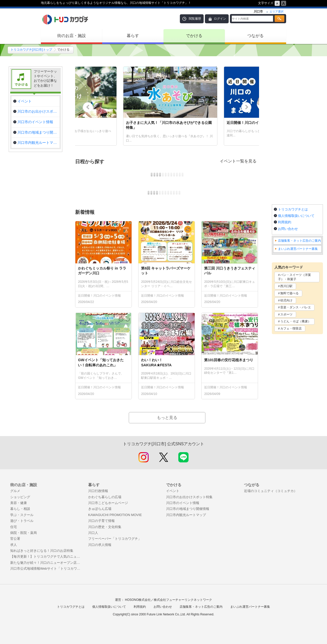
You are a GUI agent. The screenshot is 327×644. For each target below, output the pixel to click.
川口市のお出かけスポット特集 (189, 497)
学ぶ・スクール (22, 515)
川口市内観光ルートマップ (186, 515)
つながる (255, 36)
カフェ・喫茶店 (291, 329)
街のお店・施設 (72, 36)
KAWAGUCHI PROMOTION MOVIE (115, 515)
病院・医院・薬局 (24, 533)
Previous (88, 107)
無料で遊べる (289, 293)
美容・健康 (19, 503)
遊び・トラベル (22, 521)
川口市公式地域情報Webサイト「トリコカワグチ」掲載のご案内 (47, 569)
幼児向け (286, 300)
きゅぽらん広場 (100, 509)
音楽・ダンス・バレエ (296, 307)
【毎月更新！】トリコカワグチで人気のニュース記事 (47, 557)
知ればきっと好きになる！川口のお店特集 (42, 551)
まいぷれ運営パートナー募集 (298, 249)
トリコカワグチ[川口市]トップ (31, 50)
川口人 (93, 533)
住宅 (14, 527)
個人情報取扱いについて (296, 216)
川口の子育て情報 (101, 521)
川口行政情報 (98, 491)
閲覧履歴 (195, 19)
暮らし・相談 (20, 509)
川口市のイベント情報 (183, 503)
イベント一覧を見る (238, 161)
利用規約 (285, 222)
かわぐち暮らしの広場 (105, 497)
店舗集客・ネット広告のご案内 (299, 241)
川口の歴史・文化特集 (105, 527)
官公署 (15, 539)
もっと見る (167, 418)
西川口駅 (286, 286)
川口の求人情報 (100, 545)
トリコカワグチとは (293, 209)
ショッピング (20, 497)
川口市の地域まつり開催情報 (188, 509)
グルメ (15, 491)
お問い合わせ (288, 229)
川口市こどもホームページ (108, 503)
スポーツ (286, 314)
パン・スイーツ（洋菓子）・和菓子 (294, 277)
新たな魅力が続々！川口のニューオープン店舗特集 (47, 563)
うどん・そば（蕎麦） (296, 321)
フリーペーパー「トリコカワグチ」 (115, 539)
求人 (14, 545)
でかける (194, 36)
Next (246, 107)
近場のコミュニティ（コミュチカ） (271, 491)
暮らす (133, 36)
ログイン (220, 19)
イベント (173, 491)
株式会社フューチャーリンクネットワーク (183, 600)
